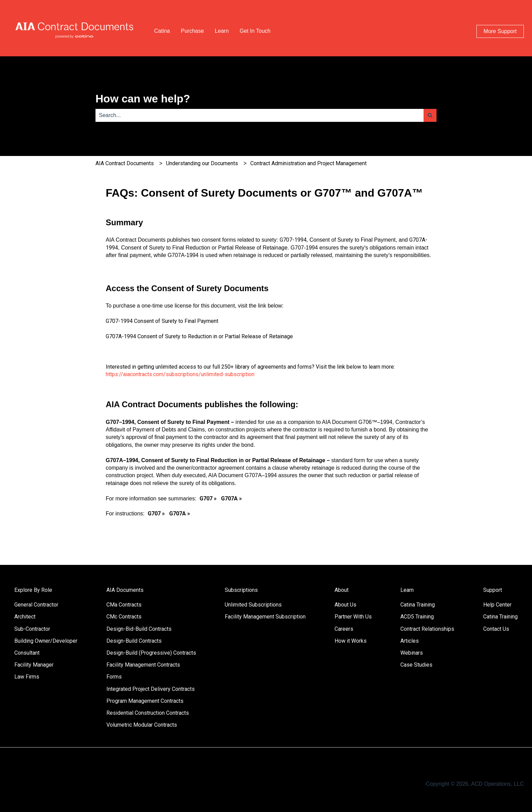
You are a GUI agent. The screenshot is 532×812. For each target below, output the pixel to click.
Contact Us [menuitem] (496, 629)
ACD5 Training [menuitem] (417, 617)
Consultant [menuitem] (27, 653)
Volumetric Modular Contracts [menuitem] (142, 725)
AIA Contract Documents (125, 163)
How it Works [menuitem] (351, 641)
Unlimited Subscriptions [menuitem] (253, 605)
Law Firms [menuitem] (27, 677)
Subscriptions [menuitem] (241, 590)
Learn (222, 31)
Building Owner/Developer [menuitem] (46, 641)
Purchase (192, 31)
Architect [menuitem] (25, 617)
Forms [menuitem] (114, 677)
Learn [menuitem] (407, 590)
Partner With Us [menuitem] (353, 617)
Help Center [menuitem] (497, 605)
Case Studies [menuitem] (416, 665)
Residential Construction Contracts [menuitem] (148, 713)
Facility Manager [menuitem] (34, 665)
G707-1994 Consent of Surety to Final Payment (162, 321)
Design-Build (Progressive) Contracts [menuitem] (151, 653)
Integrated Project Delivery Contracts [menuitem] (151, 689)
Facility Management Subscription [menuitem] (265, 617)
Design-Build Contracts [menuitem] (134, 641)
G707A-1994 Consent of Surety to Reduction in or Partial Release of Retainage (199, 336)
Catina (162, 31)
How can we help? (143, 99)
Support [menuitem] (493, 590)
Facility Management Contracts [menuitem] (143, 665)
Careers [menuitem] (344, 629)
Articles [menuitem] (410, 641)
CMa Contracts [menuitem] (124, 605)
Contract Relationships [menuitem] (427, 629)
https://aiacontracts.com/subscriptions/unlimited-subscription (180, 374)
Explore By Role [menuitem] (33, 590)
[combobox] (260, 115)
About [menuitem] (342, 590)
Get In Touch (255, 31)
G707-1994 (293, 240)
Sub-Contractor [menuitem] (32, 629)
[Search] (430, 115)
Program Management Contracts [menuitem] (145, 701)
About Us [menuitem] (345, 605)
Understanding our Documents (202, 163)
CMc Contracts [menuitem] (124, 617)
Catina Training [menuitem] (418, 605)
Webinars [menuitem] (412, 653)
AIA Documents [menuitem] (125, 590)
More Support (500, 31)
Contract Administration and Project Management (308, 163)
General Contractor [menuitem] (36, 605)
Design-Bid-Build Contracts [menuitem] (139, 629)
